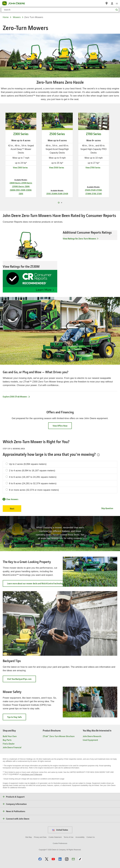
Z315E (18, 190)
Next (12, 509)
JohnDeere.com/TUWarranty (32, 774)
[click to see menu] (117, 3)
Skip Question (107, 508)
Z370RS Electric (18, 186)
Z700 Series (94, 134)
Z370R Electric (27, 183)
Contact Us (91, 837)
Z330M (29, 190)
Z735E (94, 194)
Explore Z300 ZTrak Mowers (16, 397)
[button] (40, 859)
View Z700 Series (93, 167)
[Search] (60, 10)
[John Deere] (15, 3)
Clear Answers (10, 499)
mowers (17, 17)
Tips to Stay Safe (17, 718)
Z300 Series (21, 134)
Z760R (87, 190)
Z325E (21, 194)
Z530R (60, 194)
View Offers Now (60, 426)
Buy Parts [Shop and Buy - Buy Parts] (7, 740)
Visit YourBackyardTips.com (22, 680)
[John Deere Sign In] (112, 3)
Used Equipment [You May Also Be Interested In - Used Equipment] (90, 740)
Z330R (23, 190)
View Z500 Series (57, 167)
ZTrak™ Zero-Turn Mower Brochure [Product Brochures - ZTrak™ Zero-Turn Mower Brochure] (59, 736)
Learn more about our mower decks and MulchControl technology (38, 584)
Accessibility (80, 837)
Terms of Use (69, 837)
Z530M (54, 194)
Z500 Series (57, 134)
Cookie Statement (55, 837)
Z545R (66, 194)
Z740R (93, 190)
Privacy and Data (40, 837)
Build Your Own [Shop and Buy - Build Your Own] (10, 736)
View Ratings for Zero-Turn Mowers (79, 238)
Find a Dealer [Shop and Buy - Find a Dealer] (9, 744)
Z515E (49, 194)
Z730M (88, 194)
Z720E (99, 194)
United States (60, 830)
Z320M (12, 190)
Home (6, 17)
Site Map (29, 837)
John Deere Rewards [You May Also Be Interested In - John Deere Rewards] (92, 736)
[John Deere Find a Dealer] (107, 3)
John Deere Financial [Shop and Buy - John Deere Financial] (12, 747)
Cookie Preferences (60, 843)
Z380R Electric (15, 183)
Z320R (27, 186)
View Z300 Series (20, 167)
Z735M (99, 190)
